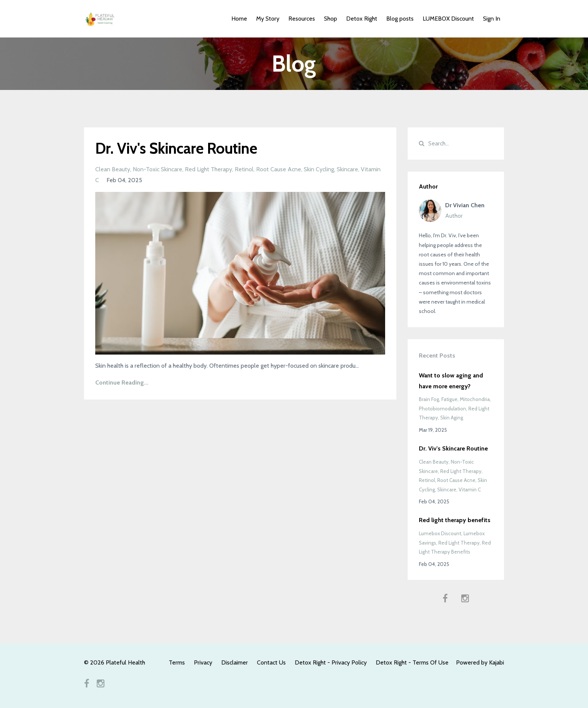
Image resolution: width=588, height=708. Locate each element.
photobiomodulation (442, 409)
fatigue (449, 399)
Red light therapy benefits (455, 520)
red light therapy (208, 169)
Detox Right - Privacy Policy (331, 662)
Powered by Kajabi (480, 662)
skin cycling (319, 169)
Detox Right (362, 19)
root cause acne (279, 169)
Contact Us (271, 662)
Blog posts (400, 19)
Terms (177, 662)
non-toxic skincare (157, 169)
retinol (244, 169)
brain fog (429, 399)
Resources (302, 19)
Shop (331, 19)
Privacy (203, 662)
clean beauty (113, 169)
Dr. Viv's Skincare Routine (176, 148)
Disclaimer (235, 662)
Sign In (492, 19)
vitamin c (470, 489)
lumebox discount (440, 533)
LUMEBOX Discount (448, 19)
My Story (268, 19)
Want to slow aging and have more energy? (451, 381)
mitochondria (475, 399)
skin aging (452, 418)
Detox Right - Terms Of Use (412, 662)
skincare (347, 169)
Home (239, 19)
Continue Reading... (122, 382)
